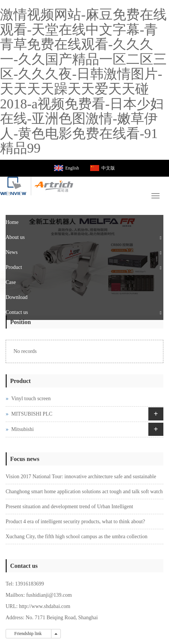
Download (17, 297)
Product (14, 267)
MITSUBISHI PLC (32, 414)
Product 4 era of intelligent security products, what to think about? (75, 522)
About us (15, 237)
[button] (161, 237)
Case (11, 282)
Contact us (17, 312)
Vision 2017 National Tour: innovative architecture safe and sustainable (81, 477)
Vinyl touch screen (31, 399)
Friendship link (29, 633)
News (12, 252)
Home (12, 222)
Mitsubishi (23, 429)
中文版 (108, 168)
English (72, 168)
